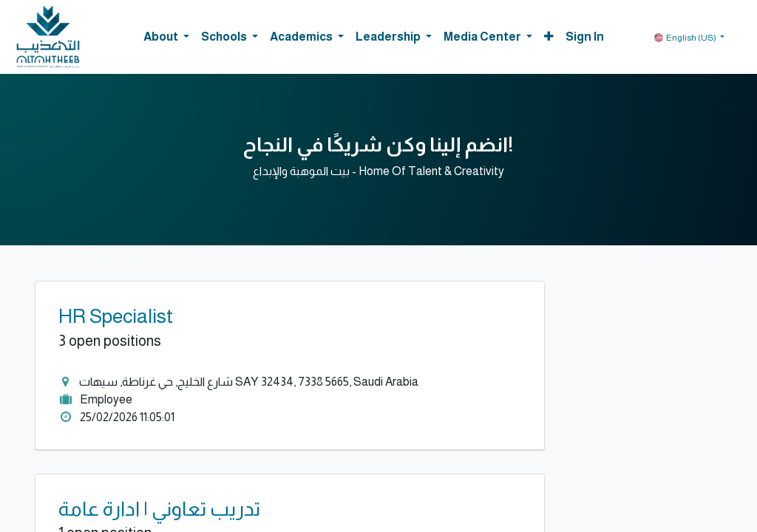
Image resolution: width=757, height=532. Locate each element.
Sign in (585, 37)
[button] (549, 37)
